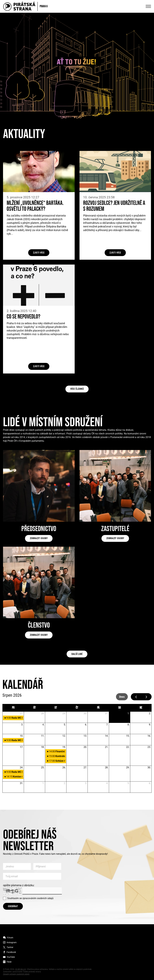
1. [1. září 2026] (43, 783)
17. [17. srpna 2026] (22, 747)
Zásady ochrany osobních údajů (16, 974)
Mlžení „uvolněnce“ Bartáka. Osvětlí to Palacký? (35, 206)
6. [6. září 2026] (150, 783)
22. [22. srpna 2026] (128, 747)
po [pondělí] (13, 708)
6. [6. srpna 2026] (86, 725)
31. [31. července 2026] (107, 713)
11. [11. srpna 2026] (43, 736)
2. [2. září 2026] (65, 783)
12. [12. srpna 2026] (64, 736)
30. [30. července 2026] (85, 713)
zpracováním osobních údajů (38, 898)
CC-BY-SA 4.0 (21, 969)
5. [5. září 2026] (128, 783)
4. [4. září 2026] (107, 783)
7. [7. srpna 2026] (107, 725)
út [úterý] (35, 708)
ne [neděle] (141, 708)
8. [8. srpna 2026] (128, 725)
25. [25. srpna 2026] (43, 767)
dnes (122, 697)
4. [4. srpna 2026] (43, 725)
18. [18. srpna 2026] (43, 747)
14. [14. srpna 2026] (107, 736)
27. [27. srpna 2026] (85, 767)
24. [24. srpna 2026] (22, 767)
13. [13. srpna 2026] (85, 736)
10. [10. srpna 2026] (22, 736)
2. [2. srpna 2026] (150, 713)
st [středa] (56, 708)
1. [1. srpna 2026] (128, 713)
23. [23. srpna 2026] (149, 747)
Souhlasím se (30, 898)
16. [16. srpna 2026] (149, 736)
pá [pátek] (98, 708)
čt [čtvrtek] (77, 708)
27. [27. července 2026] (22, 713)
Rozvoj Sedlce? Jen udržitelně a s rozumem (114, 206)
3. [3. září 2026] (86, 783)
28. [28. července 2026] (43, 713)
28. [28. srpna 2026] (107, 767)
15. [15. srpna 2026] (128, 736)
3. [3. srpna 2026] (22, 725)
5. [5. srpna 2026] (65, 725)
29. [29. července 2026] (64, 713)
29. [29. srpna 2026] (128, 767)
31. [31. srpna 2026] (22, 783)
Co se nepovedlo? (23, 317)
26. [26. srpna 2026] (64, 767)
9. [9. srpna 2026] (150, 725)
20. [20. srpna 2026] (85, 747)
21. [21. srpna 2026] (107, 747)
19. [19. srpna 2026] (64, 747)
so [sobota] (119, 708)
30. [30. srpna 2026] (149, 767)
